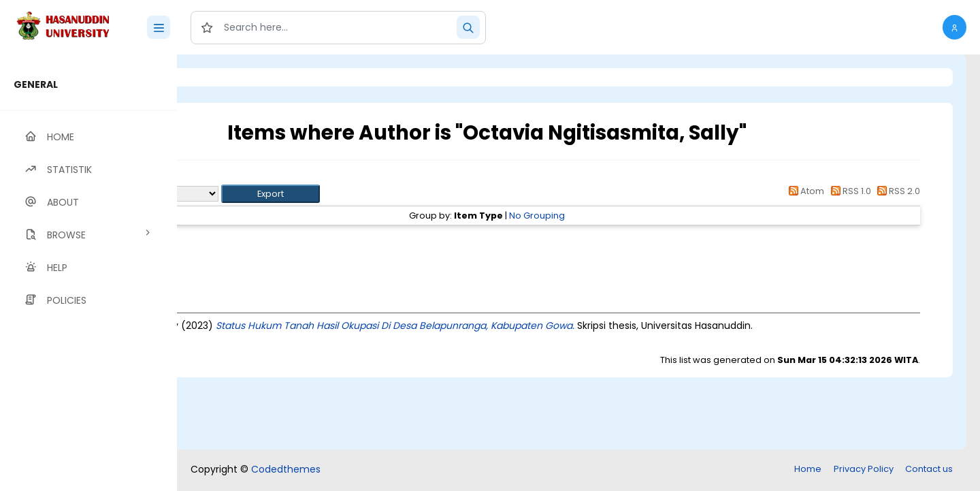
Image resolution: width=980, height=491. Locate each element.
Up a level (251, 178)
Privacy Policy (864, 469)
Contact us (929, 469)
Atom (804, 191)
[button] (954, 27)
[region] (88, 273)
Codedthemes (286, 469)
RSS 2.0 (897, 191)
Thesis (277, 240)
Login (235, 77)
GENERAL (36, 84)
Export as (243, 194)
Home (808, 469)
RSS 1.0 (848, 191)
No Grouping (622, 216)
